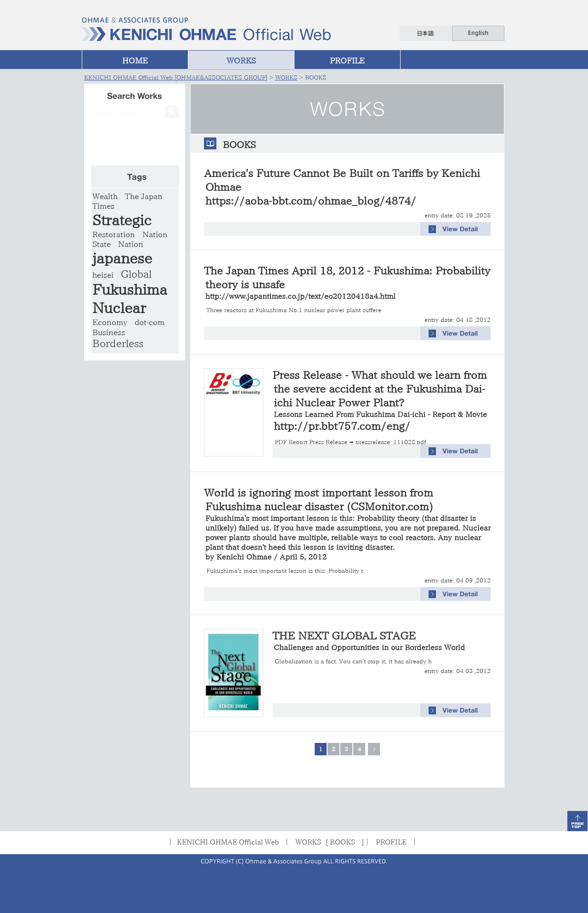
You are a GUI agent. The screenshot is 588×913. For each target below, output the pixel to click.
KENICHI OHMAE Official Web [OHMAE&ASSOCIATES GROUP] (176, 77)
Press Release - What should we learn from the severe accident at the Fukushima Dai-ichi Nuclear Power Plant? (380, 394)
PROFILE (347, 60)
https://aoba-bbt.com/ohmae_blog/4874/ (311, 201)
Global (136, 274)
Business (109, 332)
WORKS (241, 60)
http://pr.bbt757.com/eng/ (342, 426)
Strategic (122, 220)
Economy (110, 322)
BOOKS (342, 842)
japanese (122, 258)
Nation (131, 244)
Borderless (118, 343)
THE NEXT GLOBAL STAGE (369, 641)
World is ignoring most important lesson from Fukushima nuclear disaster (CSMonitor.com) (347, 524)
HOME (135, 60)
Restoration (114, 234)
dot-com (150, 322)
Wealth (105, 196)
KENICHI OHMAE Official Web (228, 842)
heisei (103, 275)
